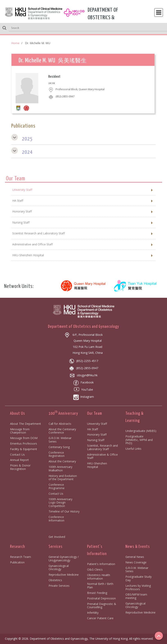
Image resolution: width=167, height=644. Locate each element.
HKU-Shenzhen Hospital (97, 465)
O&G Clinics (95, 569)
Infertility (93, 613)
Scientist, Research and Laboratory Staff (102, 447)
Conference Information (56, 519)
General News (135, 557)
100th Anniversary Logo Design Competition (60, 503)
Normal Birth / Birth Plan (100, 586)
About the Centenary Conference (62, 431)
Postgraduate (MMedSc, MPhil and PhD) (139, 440)
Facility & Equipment (24, 449)
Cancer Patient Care (100, 618)
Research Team (20, 557)
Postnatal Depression (101, 598)
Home (15, 43)
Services (56, 547)
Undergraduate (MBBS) (141, 431)
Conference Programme (57, 486)
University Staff (97, 424)
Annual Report (19, 460)
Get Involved (57, 537)
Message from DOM (24, 438)
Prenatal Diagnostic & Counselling (102, 606)
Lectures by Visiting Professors (138, 587)
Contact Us (17, 455)
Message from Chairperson (20, 431)
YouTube (83, 389)
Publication (17, 562)
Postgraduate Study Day (139, 578)
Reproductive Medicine (64, 575)
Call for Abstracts (60, 424)
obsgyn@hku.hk (84, 375)
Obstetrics (55, 580)
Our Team (95, 414)
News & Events (138, 547)
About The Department (26, 424)
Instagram (83, 397)
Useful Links (133, 449)
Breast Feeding (97, 593)
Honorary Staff (97, 434)
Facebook (83, 382)
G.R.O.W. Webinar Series (60, 440)
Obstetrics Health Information (99, 577)
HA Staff (93, 429)
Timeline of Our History (64, 511)
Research (18, 547)
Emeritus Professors (24, 443)
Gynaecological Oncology (59, 568)
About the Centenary (62, 461)
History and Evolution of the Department (63, 478)
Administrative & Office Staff (102, 456)
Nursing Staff (96, 440)
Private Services (59, 586)
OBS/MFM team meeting (136, 596)
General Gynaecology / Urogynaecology (64, 559)
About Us (18, 414)
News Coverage (136, 562)
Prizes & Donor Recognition (20, 467)
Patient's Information (101, 564)
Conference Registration (57, 454)
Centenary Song (59, 447)
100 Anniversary (63, 414)
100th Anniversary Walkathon (60, 469)
